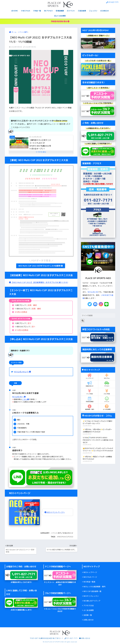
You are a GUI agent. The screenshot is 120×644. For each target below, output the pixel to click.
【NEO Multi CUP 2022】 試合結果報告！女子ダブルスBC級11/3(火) (39, 282)
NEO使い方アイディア (92, 601)
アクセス (48, 11)
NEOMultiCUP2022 (66, 537)
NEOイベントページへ (55, 512)
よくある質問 (60, 16)
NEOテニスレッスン (91, 596)
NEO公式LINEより (22, 372)
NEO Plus (107, 376)
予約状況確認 (90, 400)
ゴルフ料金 (107, 392)
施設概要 (60, 11)
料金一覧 (37, 11)
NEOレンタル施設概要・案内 (94, 587)
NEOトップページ (90, 572)
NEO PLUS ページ (90, 577)
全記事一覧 (88, 615)
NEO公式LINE (93, 292)
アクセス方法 (89, 606)
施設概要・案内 (90, 407)
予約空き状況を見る (60, 21)
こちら (25, 399)
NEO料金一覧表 (89, 582)
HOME (15, 11)
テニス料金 (90, 392)
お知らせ (105, 11)
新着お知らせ (68, 533)
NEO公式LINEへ (19, 397)
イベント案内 (56, 533)
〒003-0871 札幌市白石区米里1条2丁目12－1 (46, 638)
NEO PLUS (26, 11)
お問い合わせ (89, 620)
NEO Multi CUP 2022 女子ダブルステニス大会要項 (41, 266)
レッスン (93, 11)
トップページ (90, 376)
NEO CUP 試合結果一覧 (92, 591)
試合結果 (82, 11)
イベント (71, 11)
